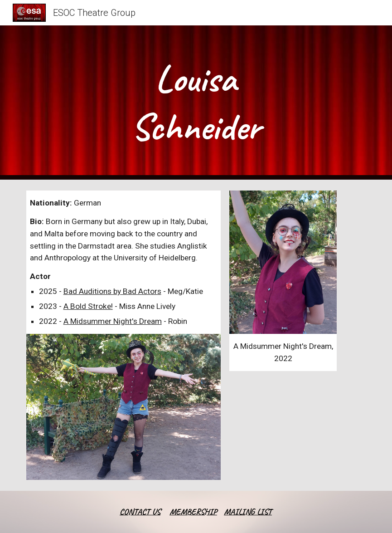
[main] (196, 103)
